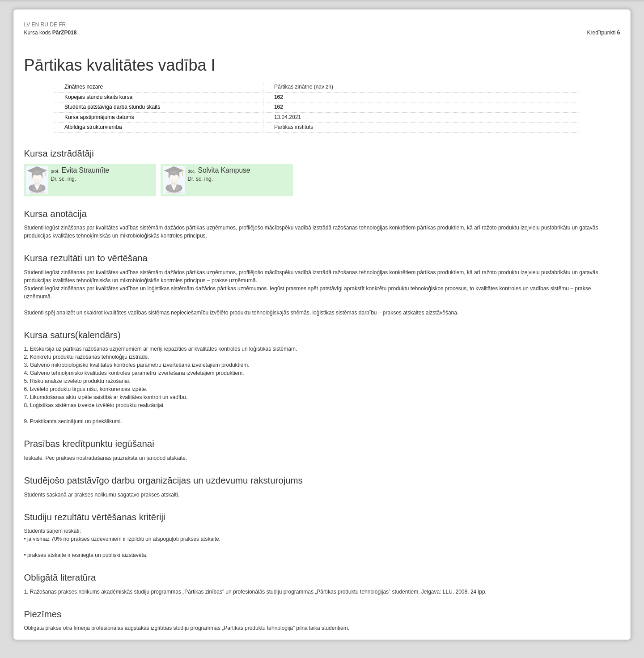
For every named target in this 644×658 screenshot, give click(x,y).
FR (62, 25)
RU (44, 25)
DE (53, 25)
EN (36, 25)
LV (27, 25)
